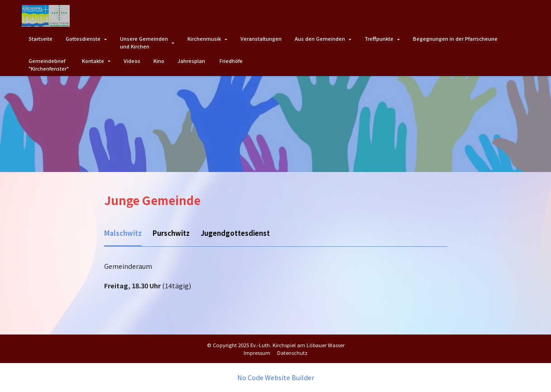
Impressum (257, 352)
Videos (132, 61)
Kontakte (93, 61)
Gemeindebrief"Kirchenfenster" (49, 65)
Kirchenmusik (204, 38)
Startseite (41, 38)
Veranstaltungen (261, 38)
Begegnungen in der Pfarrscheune (455, 38)
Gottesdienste (83, 38)
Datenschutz (292, 352)
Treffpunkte (379, 38)
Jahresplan (192, 61)
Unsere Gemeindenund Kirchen (144, 42)
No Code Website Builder (276, 378)
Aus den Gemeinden (320, 38)
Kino (159, 61)
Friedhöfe (231, 61)
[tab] (122, 234)
